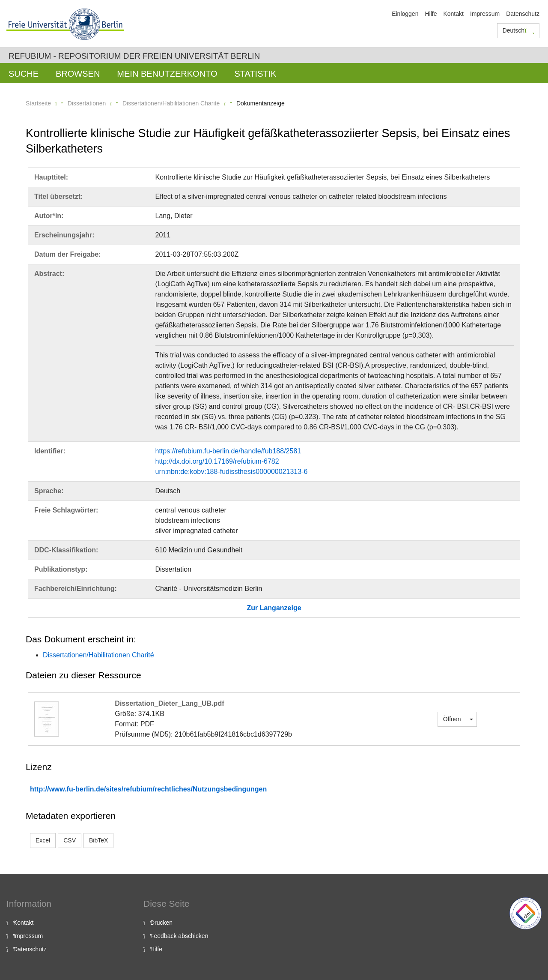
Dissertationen (87, 103)
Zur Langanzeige (274, 608)
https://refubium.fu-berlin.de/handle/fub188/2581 (228, 451)
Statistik (255, 74)
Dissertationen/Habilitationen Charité (171, 103)
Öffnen (452, 719)
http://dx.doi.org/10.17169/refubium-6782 (217, 461)
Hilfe (431, 14)
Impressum (485, 14)
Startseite (38, 103)
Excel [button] (43, 840)
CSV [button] (70, 840)
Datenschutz (523, 14)
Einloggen (405, 14)
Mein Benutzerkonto (167, 74)
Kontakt (453, 14)
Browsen (78, 74)
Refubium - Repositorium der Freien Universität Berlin (134, 56)
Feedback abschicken (179, 936)
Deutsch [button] (518, 30)
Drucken (161, 923)
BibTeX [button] (98, 840)
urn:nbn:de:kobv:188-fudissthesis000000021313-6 (232, 472)
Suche (24, 74)
